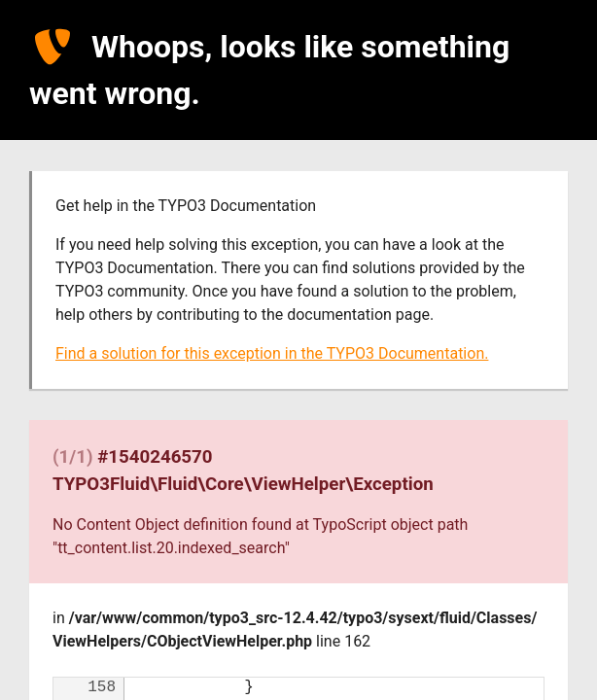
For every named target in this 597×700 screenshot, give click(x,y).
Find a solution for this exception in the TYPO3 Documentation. (272, 353)
